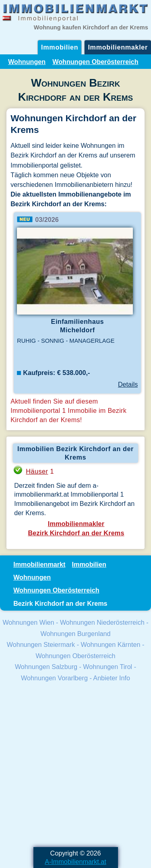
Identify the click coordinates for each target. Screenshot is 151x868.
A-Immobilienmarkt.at (75, 862)
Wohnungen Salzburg (46, 667)
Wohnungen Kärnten (111, 644)
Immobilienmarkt (39, 564)
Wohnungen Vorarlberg (54, 678)
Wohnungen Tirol (108, 667)
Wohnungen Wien (28, 622)
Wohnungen (27, 62)
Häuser (37, 471)
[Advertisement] (75, 765)
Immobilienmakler (118, 47)
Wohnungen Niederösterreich (102, 622)
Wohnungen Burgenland (76, 634)
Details (128, 384)
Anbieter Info (112, 678)
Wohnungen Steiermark (41, 644)
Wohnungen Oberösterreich (95, 62)
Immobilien (60, 47)
